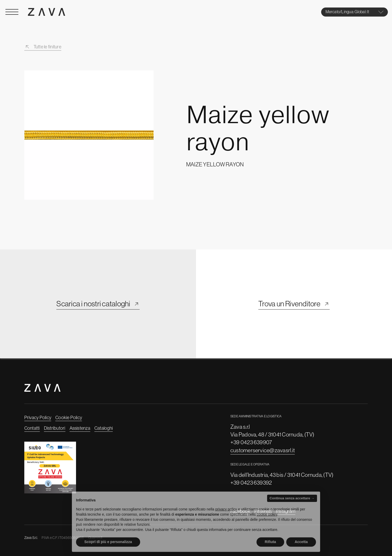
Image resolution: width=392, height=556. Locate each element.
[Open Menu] (12, 12)
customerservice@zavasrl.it (263, 450)
